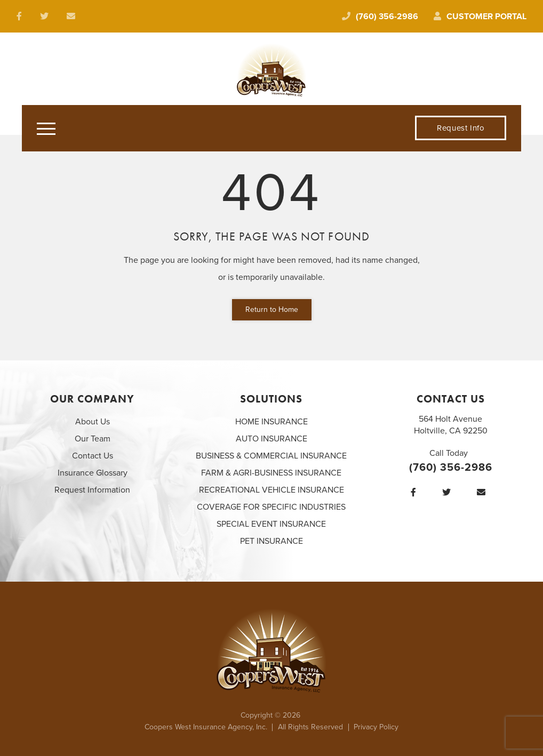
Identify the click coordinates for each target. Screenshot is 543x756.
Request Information (92, 490)
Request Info (461, 128)
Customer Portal (480, 17)
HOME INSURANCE (271, 422)
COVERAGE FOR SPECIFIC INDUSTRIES (271, 507)
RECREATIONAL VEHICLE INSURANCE (271, 490)
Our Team (93, 439)
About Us (93, 422)
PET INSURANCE (271, 541)
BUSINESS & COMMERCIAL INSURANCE (271, 456)
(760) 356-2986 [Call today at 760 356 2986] (380, 17)
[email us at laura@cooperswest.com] (74, 17)
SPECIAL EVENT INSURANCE (271, 524)
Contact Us (93, 456)
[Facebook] (416, 493)
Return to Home (272, 309)
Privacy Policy (376, 727)
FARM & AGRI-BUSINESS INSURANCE (271, 473)
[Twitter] (449, 493)
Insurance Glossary (93, 473)
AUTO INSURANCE (271, 439)
